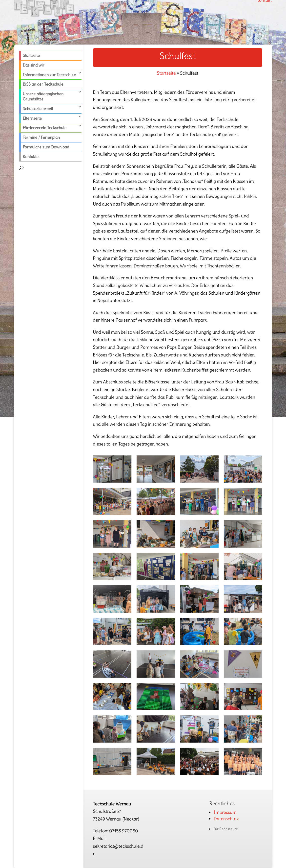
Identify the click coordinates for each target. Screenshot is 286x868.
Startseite (31, 55)
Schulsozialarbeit (38, 109)
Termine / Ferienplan (41, 137)
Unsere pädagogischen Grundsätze (43, 96)
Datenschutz (226, 819)
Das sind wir (34, 65)
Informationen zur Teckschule (49, 75)
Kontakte (31, 157)
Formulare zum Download (46, 147)
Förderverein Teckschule (45, 128)
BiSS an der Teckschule (43, 84)
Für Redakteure (226, 829)
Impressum (225, 812)
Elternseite (32, 118)
